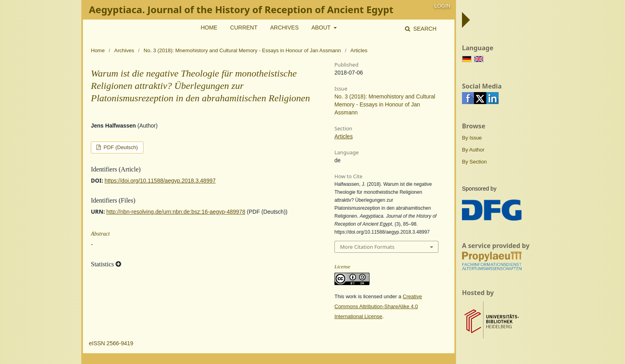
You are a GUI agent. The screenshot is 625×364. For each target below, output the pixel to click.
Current (244, 28)
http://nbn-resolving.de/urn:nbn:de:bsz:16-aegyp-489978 (176, 212)
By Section (474, 162)
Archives (285, 28)
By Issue (472, 138)
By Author (473, 150)
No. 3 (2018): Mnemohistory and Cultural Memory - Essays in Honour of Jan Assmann (242, 50)
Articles (344, 136)
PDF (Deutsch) (120, 147)
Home (209, 28)
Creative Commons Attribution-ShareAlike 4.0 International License (378, 306)
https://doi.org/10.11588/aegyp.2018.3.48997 (160, 181)
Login (442, 6)
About (322, 28)
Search (424, 29)
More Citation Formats (367, 247)
